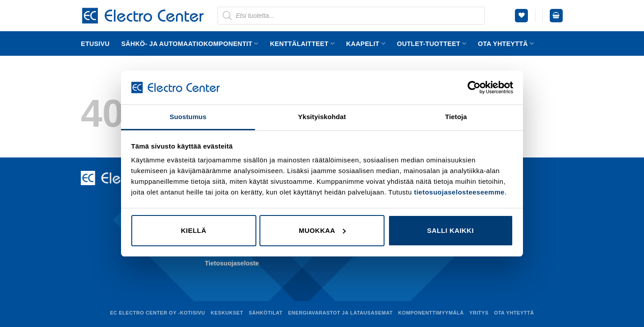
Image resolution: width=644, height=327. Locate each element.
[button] (556, 16)
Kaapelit (366, 43)
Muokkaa (322, 230)
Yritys (479, 313)
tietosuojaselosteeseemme (459, 192)
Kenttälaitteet (302, 43)
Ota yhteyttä (506, 43)
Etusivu (95, 44)
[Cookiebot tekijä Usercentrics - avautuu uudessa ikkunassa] (474, 87)
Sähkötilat (266, 313)
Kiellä (194, 230)
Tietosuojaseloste (232, 263)
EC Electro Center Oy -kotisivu (157, 313)
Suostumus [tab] (188, 117)
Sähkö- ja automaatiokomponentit (190, 43)
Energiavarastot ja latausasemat (340, 313)
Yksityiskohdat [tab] (322, 117)
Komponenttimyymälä (431, 313)
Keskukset (227, 313)
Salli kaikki (450, 230)
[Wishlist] (521, 16)
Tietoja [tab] (456, 117)
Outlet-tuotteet (432, 43)
